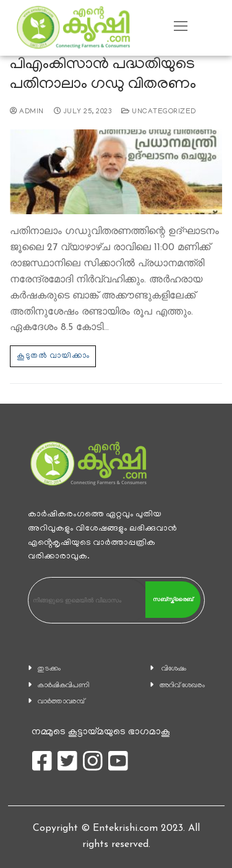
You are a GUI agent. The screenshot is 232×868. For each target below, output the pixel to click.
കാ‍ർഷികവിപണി (64, 686)
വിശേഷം (174, 669)
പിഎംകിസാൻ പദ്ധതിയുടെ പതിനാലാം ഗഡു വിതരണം (103, 75)
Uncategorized (159, 112)
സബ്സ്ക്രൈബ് (173, 599)
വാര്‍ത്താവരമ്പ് (61, 702)
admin (27, 112)
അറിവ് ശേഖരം (182, 686)
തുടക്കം (49, 669)
